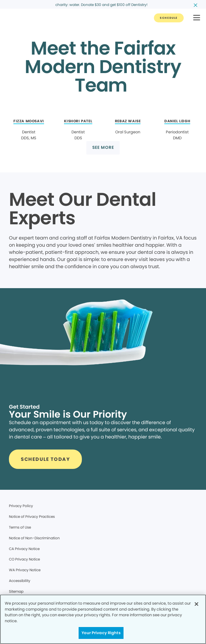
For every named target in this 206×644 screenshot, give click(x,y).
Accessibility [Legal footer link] (20, 581)
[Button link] (169, 18)
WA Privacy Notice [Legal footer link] (25, 570)
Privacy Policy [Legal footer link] (21, 506)
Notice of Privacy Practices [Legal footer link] (32, 516)
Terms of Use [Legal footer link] (20, 527)
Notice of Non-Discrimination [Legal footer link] (34, 538)
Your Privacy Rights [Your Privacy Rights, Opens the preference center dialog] (101, 633)
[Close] (196, 604)
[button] (197, 18)
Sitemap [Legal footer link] (16, 591)
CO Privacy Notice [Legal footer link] (24, 559)
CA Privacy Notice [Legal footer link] (24, 549)
